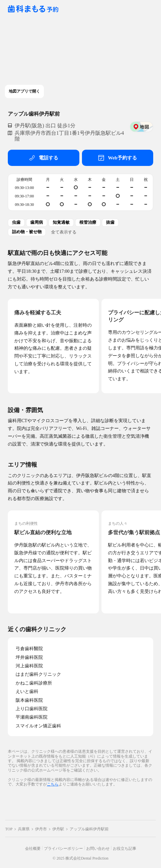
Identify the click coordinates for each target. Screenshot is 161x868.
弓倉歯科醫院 (29, 649)
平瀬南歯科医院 (32, 717)
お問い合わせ (98, 849)
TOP (9, 829)
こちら (53, 784)
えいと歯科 (27, 692)
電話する (44, 158)
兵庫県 (24, 829)
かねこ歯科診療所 (34, 683)
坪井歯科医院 (29, 657)
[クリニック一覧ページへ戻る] (33, 9)
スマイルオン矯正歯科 (38, 726)
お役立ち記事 (125, 849)
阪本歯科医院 (29, 700)
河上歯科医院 (29, 666)
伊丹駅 (58, 829)
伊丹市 (41, 829)
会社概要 (33, 849)
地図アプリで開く (24, 91)
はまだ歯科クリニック (38, 674)
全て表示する (64, 232)
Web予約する (118, 158)
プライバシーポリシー (63, 849)
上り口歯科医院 (32, 709)
